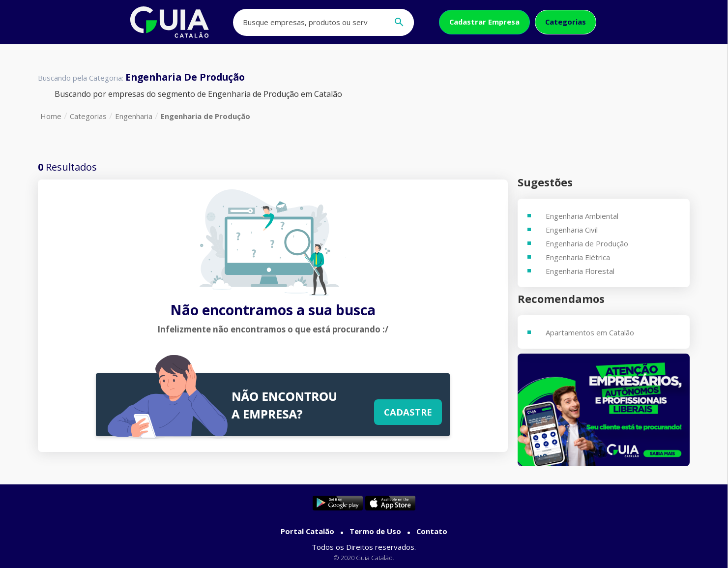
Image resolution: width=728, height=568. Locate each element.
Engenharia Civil (572, 230)
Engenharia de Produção (205, 116)
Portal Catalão (307, 531)
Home (51, 116)
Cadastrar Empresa (484, 22)
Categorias (566, 22)
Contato (432, 531)
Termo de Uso (375, 531)
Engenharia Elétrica (578, 257)
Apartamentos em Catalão (590, 332)
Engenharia (134, 116)
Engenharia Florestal (580, 271)
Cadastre (408, 412)
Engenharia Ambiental (582, 216)
